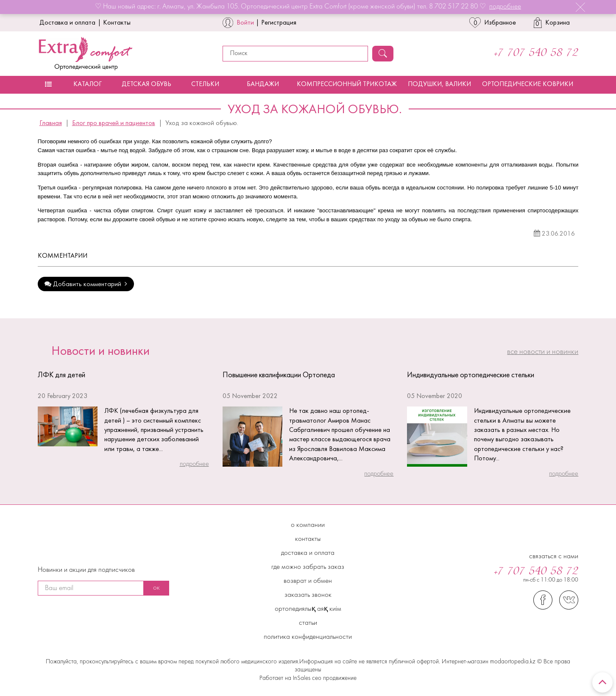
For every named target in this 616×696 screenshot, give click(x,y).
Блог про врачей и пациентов (114, 123)
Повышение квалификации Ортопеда (279, 375)
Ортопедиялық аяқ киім (308, 609)
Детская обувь (146, 84)
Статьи (308, 623)
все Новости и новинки (543, 352)
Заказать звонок (308, 595)
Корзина (552, 23)
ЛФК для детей (61, 375)
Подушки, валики (439, 84)
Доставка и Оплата (308, 553)
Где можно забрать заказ (308, 567)
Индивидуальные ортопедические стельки (471, 375)
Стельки (205, 84)
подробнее (505, 7)
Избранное (493, 23)
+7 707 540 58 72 (536, 53)
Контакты (117, 23)
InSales (302, 678)
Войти (245, 23)
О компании (308, 525)
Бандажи (263, 84)
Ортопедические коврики (528, 84)
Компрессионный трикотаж (347, 84)
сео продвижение (333, 678)
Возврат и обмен (308, 581)
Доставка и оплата (67, 23)
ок (156, 588)
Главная (51, 123)
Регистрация (279, 23)
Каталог (88, 84)
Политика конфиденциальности (308, 637)
